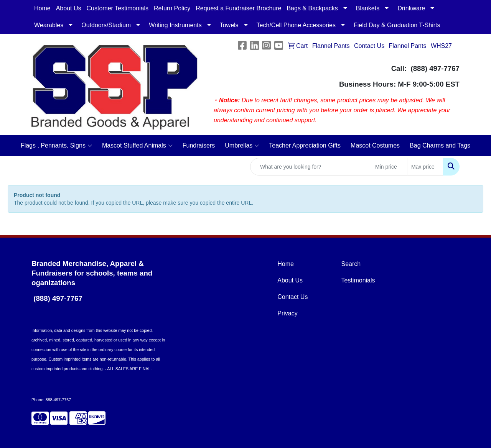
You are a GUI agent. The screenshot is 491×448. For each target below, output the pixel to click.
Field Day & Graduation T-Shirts (397, 25)
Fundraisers (199, 145)
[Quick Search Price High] (425, 167)
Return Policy (172, 8)
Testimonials (358, 280)
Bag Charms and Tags (440, 145)
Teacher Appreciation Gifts (305, 145)
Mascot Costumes (375, 145)
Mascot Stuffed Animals (137, 146)
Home (42, 8)
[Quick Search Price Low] (389, 167)
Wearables (49, 25)
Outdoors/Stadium (106, 25)
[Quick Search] (311, 167)
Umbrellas (242, 146)
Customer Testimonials (118, 8)
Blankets (368, 8)
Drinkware (411, 8)
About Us (69, 8)
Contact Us (292, 297)
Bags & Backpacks (312, 8)
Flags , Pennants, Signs (56, 146)
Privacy (287, 313)
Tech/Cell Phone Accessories (296, 25)
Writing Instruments (175, 25)
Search (351, 264)
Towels (229, 25)
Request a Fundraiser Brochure (238, 8)
